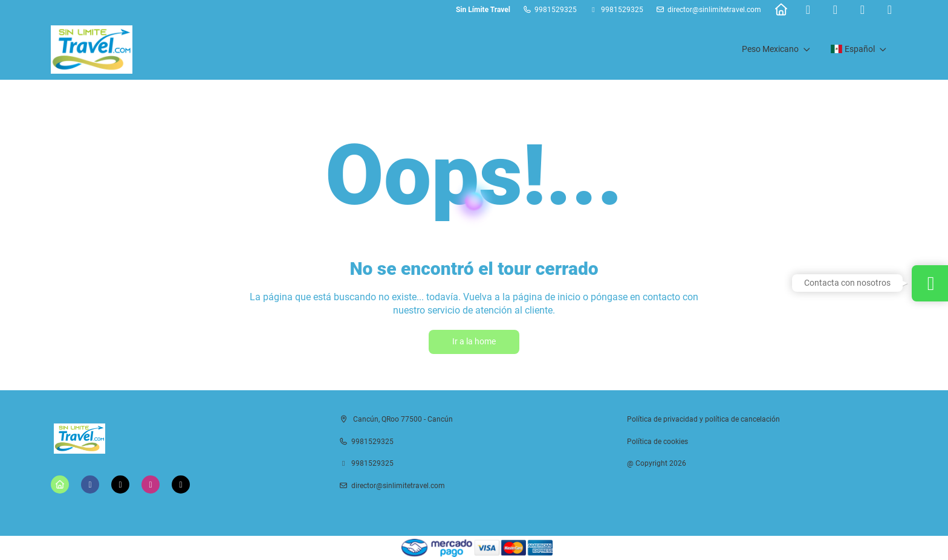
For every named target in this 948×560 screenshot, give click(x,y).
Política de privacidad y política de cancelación (703, 419)
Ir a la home (474, 341)
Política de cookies (657, 442)
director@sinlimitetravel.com (714, 10)
